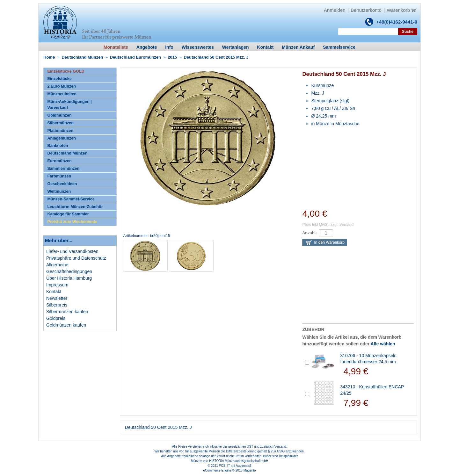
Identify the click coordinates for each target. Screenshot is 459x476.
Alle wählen (383, 344)
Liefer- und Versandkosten (72, 251)
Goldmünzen (59, 115)
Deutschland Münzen (82, 57)
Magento (250, 470)
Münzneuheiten (62, 94)
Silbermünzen (60, 123)
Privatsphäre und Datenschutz (76, 258)
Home (49, 57)
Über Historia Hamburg (69, 278)
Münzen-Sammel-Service (71, 199)
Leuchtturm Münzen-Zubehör (75, 207)
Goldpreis (56, 318)
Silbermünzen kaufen (67, 312)
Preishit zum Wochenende (72, 222)
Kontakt (54, 292)
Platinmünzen (60, 131)
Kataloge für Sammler (68, 214)
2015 (172, 57)
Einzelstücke (59, 79)
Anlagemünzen (62, 138)
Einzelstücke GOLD (66, 71)
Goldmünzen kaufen (66, 325)
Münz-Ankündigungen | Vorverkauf (69, 105)
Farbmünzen (59, 176)
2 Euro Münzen (62, 86)
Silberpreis (57, 305)
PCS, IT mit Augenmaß (235, 466)
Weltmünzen (59, 191)
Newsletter (57, 298)
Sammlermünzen (63, 169)
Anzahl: (309, 233)
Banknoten (58, 146)
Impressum (57, 285)
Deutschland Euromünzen (135, 57)
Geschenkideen (62, 184)
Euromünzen (59, 161)
